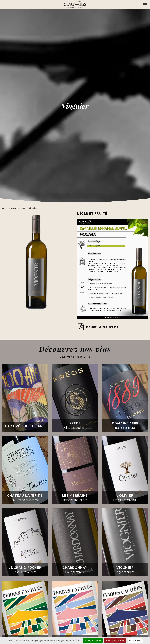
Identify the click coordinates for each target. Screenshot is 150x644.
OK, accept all (93, 640)
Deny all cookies (115, 640)
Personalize (135, 640)
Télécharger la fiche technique (97, 327)
